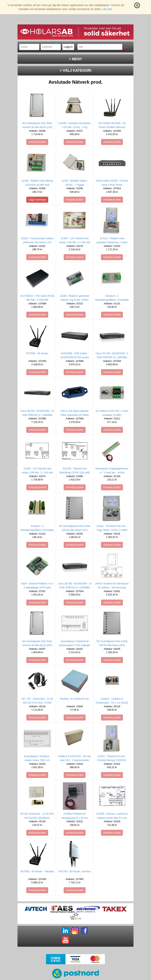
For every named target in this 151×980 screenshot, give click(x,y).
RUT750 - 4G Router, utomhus (75, 872)
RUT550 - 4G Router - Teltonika (37, 872)
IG (75, 931)
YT (65, 940)
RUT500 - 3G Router (37, 353)
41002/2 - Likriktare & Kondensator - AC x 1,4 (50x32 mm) (112, 703)
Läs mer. (107, 9)
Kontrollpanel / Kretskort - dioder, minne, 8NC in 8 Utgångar (37, 760)
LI (65, 931)
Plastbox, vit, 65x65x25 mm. (75, 699)
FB (84, 931)
